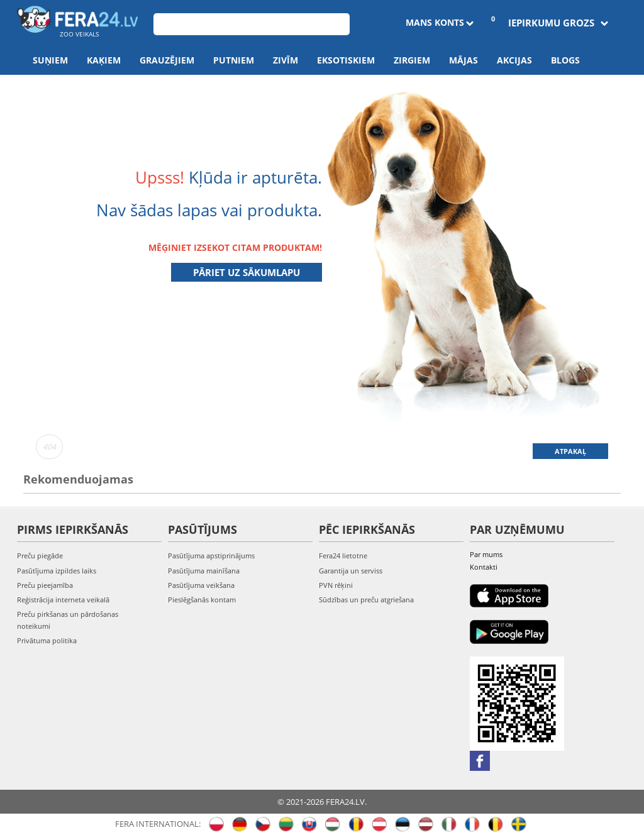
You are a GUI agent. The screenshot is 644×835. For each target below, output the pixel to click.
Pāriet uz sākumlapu (247, 272)
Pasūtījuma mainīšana (204, 571)
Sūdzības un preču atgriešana (366, 600)
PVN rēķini (336, 585)
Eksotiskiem (346, 60)
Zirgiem (412, 60)
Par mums (486, 554)
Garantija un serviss (351, 571)
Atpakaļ (570, 451)
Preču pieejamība (45, 585)
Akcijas (514, 60)
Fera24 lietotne (343, 556)
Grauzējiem (167, 60)
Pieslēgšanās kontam (202, 600)
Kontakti (484, 567)
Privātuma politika (47, 640)
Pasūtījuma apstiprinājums (211, 556)
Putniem (234, 60)
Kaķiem (104, 60)
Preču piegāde (40, 556)
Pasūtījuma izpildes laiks (57, 571)
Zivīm (286, 60)
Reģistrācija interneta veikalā (63, 600)
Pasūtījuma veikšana (201, 585)
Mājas (464, 60)
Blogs (565, 60)
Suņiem (50, 60)
